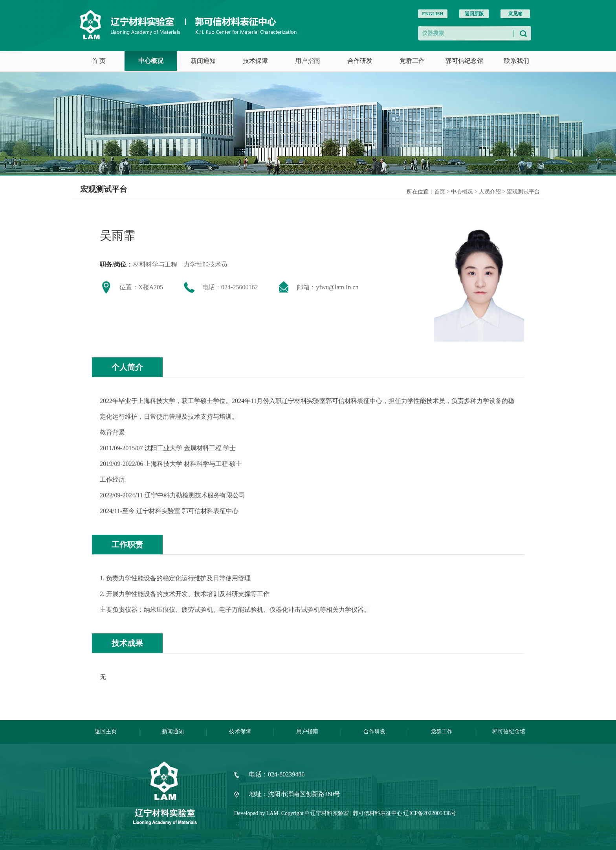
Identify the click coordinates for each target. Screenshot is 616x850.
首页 (440, 192)
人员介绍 (491, 192)
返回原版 (474, 14)
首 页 (99, 61)
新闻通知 (203, 61)
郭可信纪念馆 (464, 61)
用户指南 (308, 61)
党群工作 (412, 61)
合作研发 (360, 61)
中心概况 (151, 61)
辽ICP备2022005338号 (430, 813)
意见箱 (515, 14)
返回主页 (106, 731)
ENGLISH (433, 14)
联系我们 (517, 61)
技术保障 (255, 61)
